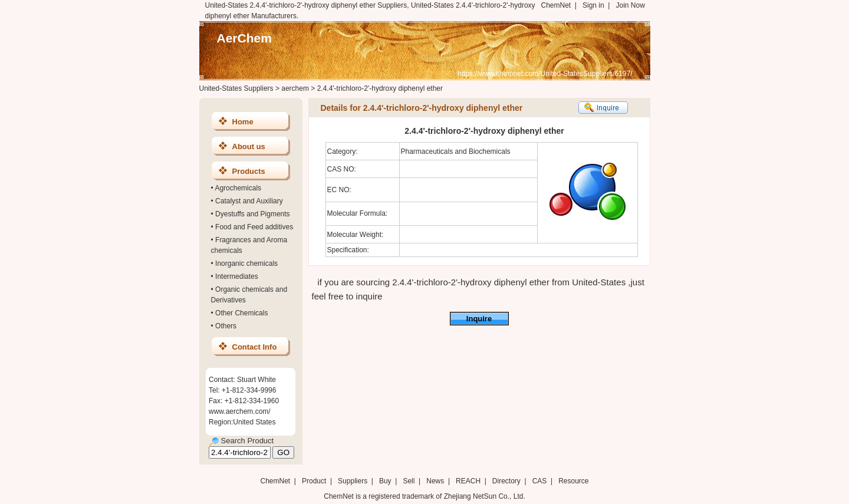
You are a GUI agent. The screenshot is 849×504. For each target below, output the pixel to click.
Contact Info (255, 347)
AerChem (244, 38)
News (435, 481)
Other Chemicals (241, 313)
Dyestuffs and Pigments (253, 214)
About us (249, 146)
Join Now (630, 5)
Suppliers (353, 481)
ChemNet (556, 5)
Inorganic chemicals (246, 263)
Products (249, 171)
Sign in (593, 5)
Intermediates (237, 276)
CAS (540, 481)
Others (226, 326)
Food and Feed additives (254, 227)
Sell (409, 481)
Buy (385, 481)
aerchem (295, 88)
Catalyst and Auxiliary (249, 201)
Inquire (479, 319)
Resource (573, 481)
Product (315, 481)
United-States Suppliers (236, 88)
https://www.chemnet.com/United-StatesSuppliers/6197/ (545, 74)
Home (243, 122)
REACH (468, 481)
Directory (506, 481)
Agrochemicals (238, 188)
